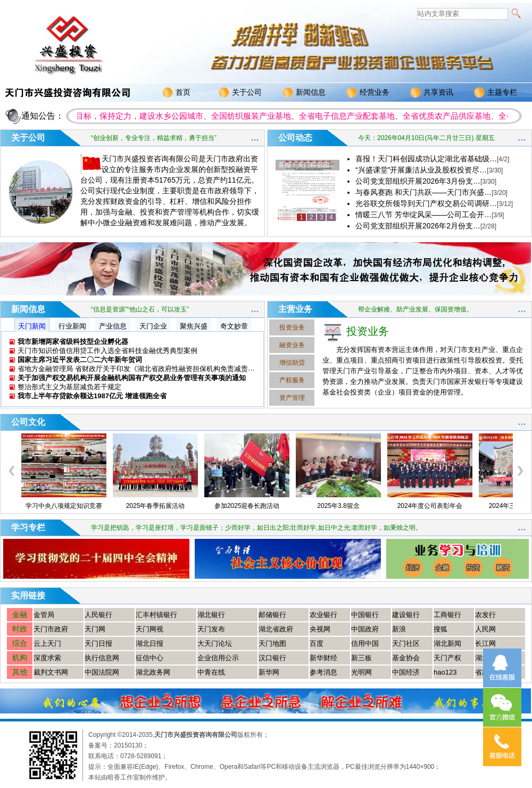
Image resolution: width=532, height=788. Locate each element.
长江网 (485, 643)
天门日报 (98, 643)
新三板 (361, 658)
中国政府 (365, 629)
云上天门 (47, 643)
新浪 (399, 629)
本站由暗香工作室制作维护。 (130, 777)
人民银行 (98, 615)
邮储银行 (272, 615)
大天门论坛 (215, 643)
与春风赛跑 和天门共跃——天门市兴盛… (431, 192)
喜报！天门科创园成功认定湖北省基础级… (432, 159)
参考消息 (323, 672)
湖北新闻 (447, 643)
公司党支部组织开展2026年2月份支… (426, 226)
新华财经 (323, 658)
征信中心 (149, 658)
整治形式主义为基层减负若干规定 (69, 387)
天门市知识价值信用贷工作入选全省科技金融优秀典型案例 (107, 351)
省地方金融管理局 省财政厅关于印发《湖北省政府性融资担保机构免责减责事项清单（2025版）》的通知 (178, 369)
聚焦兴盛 (194, 326)
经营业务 (368, 93)
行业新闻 (72, 326)
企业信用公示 (218, 658)
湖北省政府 (276, 629)
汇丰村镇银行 (156, 615)
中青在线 (211, 672)
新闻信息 (304, 93)
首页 (176, 93)
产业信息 (113, 326)
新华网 (269, 672)
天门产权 (447, 658)
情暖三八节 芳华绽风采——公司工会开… (430, 215)
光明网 (361, 672)
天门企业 (153, 326)
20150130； (131, 745)
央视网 (320, 629)
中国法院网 (102, 672)
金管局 (44, 615)
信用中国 (365, 643)
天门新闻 (32, 326)
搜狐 (440, 629)
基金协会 (406, 658)
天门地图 (272, 643)
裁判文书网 (51, 672)
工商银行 (447, 615)
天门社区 (406, 643)
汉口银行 (272, 658)
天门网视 (149, 629)
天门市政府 (51, 629)
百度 (317, 643)
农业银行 (323, 615)
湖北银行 (211, 615)
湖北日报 (149, 643)
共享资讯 (432, 93)
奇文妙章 (234, 326)
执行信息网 (102, 658)
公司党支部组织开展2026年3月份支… (426, 181)
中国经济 (406, 672)
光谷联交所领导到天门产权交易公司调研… (434, 203)
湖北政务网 (153, 672)
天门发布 (211, 629)
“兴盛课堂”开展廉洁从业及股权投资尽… (429, 170)
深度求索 (47, 658)
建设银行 (406, 615)
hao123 (445, 672)
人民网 (485, 629)
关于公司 (240, 93)
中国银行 (365, 615)
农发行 (485, 615)
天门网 (95, 629)
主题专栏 (496, 93)
